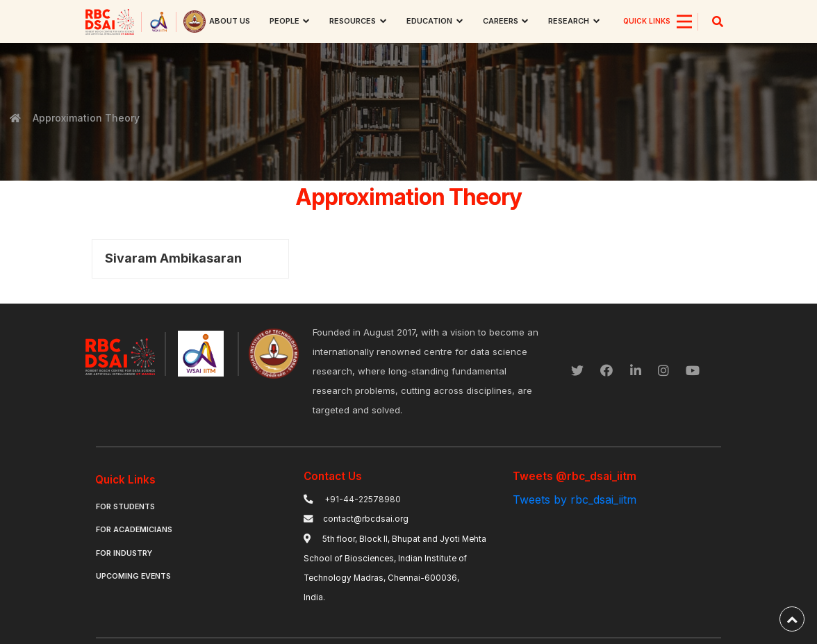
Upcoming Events (133, 576)
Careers (501, 21)
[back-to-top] (792, 619)
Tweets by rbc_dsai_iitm (575, 499)
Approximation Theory (85, 118)
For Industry (124, 553)
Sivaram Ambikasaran (173, 258)
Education (429, 21)
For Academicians (134, 530)
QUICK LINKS (647, 21)
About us (230, 21)
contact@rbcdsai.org (366, 519)
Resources (353, 21)
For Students (125, 507)
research (569, 21)
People (284, 21)
